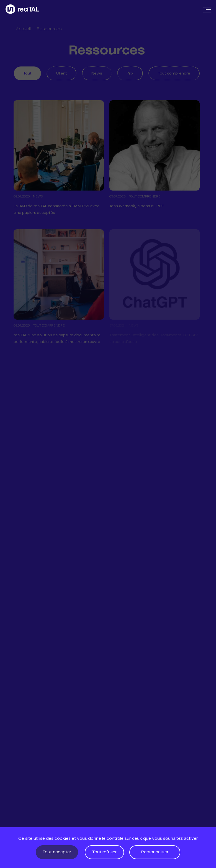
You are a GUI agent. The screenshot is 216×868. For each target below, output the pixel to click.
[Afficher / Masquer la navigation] (207, 10)
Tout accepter (57, 852)
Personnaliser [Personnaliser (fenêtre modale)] (155, 852)
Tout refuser (104, 852)
